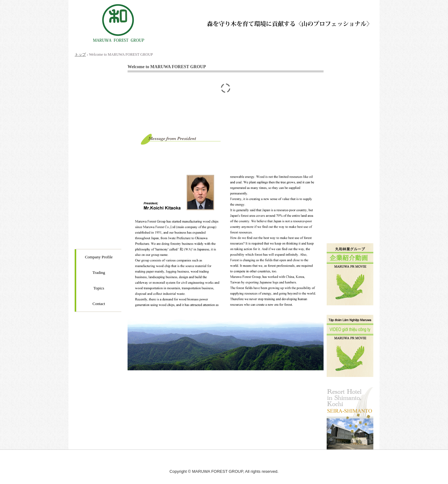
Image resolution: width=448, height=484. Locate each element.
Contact (99, 304)
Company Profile (99, 257)
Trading (99, 273)
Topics (99, 288)
